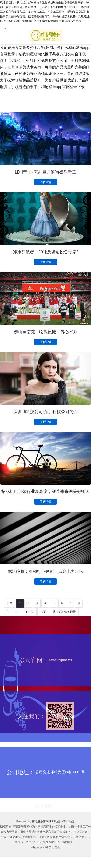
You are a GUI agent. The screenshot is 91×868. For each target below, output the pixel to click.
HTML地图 (68, 822)
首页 (10, 603)
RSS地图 (55, 822)
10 (17, 612)
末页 (43, 612)
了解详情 (45, 182)
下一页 (29, 612)
